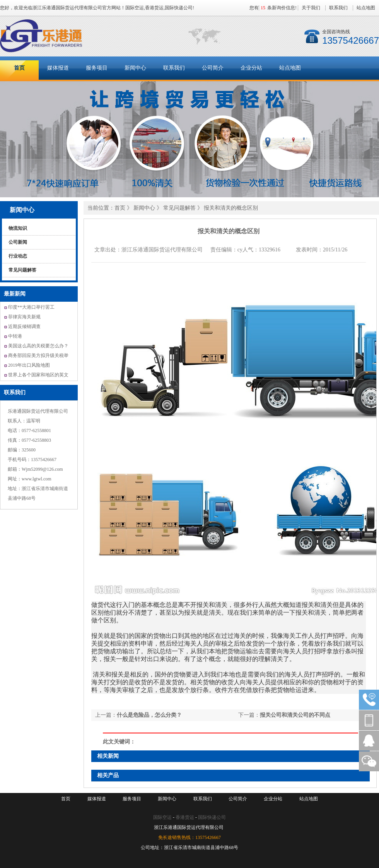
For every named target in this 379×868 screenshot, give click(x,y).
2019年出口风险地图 (29, 365)
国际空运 (162, 817)
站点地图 (366, 8)
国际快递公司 (212, 817)
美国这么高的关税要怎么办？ (38, 346)
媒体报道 (58, 68)
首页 (19, 68)
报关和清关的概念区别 (231, 208)
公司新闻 (18, 242)
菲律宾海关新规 (24, 317)
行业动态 (18, 256)
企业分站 (251, 68)
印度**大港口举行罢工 (31, 307)
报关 (203, 605)
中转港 (15, 336)
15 (263, 8)
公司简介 (213, 68)
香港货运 (185, 817)
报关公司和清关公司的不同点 (295, 715)
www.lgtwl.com (37, 479)
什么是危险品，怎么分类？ (149, 715)
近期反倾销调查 (24, 326)
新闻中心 (135, 68)
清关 (221, 605)
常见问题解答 (22, 270)
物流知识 (18, 228)
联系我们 (338, 8)
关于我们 (311, 8)
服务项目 (97, 68)
